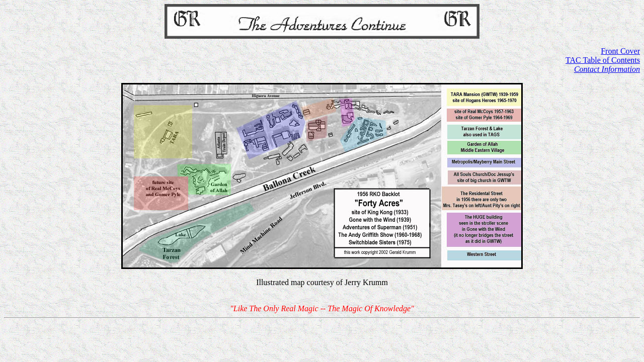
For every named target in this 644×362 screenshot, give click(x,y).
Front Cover (620, 51)
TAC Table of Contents (603, 60)
